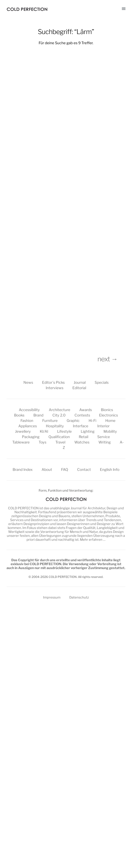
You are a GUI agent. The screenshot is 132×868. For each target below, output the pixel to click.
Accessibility (29, 410)
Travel (60, 442)
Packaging (31, 437)
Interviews (55, 388)
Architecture (60, 410)
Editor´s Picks (53, 382)
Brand (38, 415)
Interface (81, 426)
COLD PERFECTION (23, 508)
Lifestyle (64, 431)
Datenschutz (79, 597)
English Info (110, 470)
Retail (84, 437)
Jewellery (23, 431)
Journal (80, 382)
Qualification (59, 437)
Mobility (110, 431)
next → (111, 359)
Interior (103, 426)
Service (104, 437)
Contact (84, 470)
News (28, 382)
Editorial (79, 388)
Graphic (73, 421)
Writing (105, 442)
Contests (82, 415)
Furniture (50, 421)
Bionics (107, 410)
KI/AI (44, 431)
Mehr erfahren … (93, 540)
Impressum (52, 597)
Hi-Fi (92, 421)
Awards (86, 410)
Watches (82, 442)
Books (19, 415)
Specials (102, 382)
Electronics (108, 415)
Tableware (21, 442)
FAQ (65, 470)
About (47, 470)
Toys (42, 442)
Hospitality (55, 426)
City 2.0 (59, 415)
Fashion (27, 421)
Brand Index (23, 470)
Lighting (88, 431)
